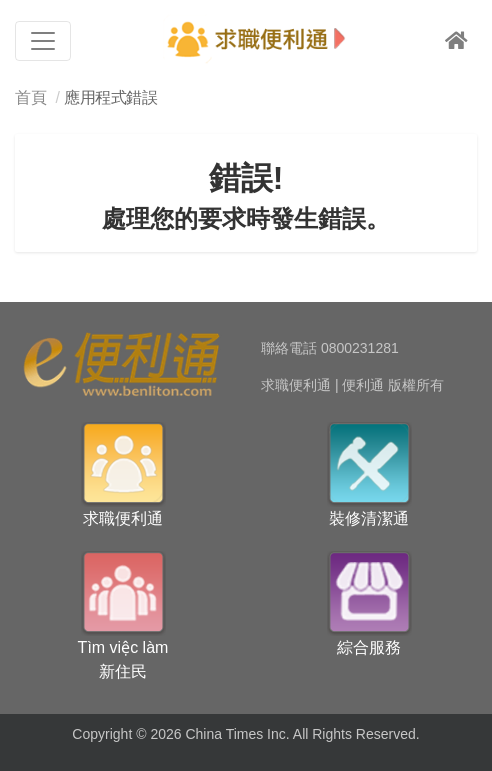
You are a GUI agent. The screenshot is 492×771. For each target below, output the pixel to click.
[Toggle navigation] (43, 41)
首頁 (30, 97)
